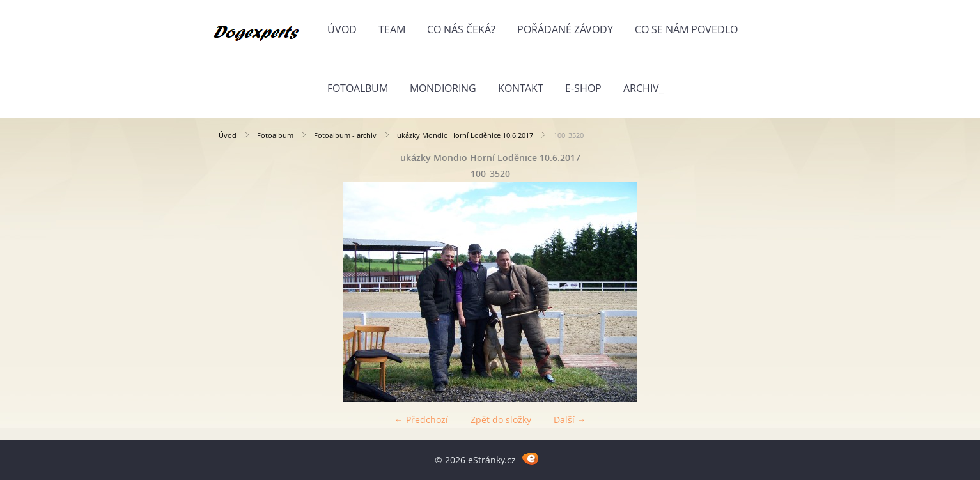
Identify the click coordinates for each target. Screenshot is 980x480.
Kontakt (521, 88)
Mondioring (443, 88)
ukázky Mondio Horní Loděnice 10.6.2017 (465, 135)
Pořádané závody (565, 29)
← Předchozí (421, 420)
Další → (570, 420)
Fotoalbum (358, 88)
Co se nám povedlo (686, 29)
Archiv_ (643, 88)
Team (392, 29)
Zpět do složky (501, 420)
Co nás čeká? (461, 29)
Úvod (342, 29)
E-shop (583, 88)
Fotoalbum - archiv (345, 135)
